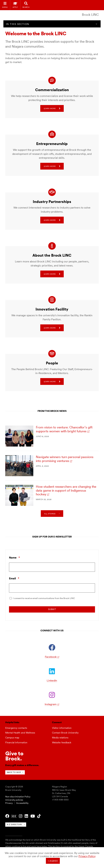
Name (14, 558)
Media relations (60, 738)
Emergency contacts (16, 728)
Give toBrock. (14, 756)
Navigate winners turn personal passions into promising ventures (65, 459)
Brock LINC (90, 15)
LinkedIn (52, 681)
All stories (50, 514)
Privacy (9, 803)
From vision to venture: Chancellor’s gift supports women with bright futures (64, 429)
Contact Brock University (65, 733)
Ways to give (14, 772)
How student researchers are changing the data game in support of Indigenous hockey (66, 490)
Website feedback (62, 742)
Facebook (51, 657)
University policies (14, 800)
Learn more (52, 108)
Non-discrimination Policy (18, 797)
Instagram (51, 704)
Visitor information (62, 728)
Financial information (16, 742)
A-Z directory (15, 824)
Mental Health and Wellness (20, 733)
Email (14, 579)
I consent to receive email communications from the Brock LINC (44, 598)
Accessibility (22, 803)
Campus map (12, 738)
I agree (53, 861)
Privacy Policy (87, 856)
